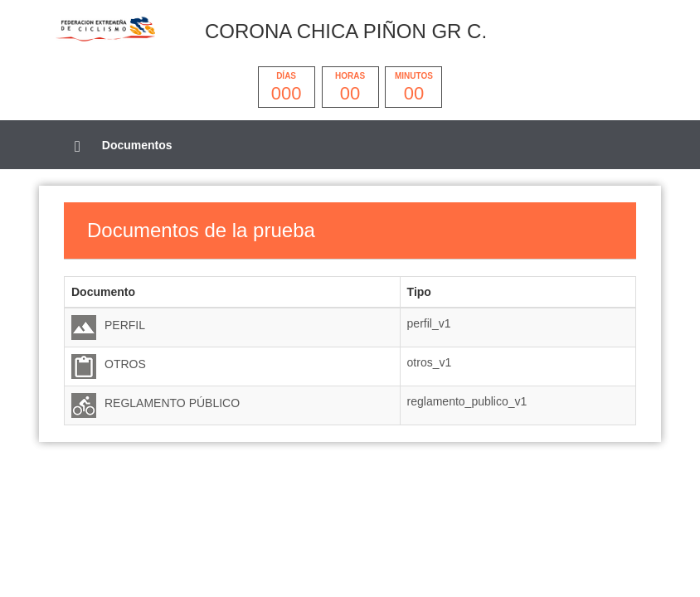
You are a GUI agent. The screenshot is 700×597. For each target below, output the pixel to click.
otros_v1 (430, 362)
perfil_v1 (429, 323)
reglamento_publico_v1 (467, 401)
